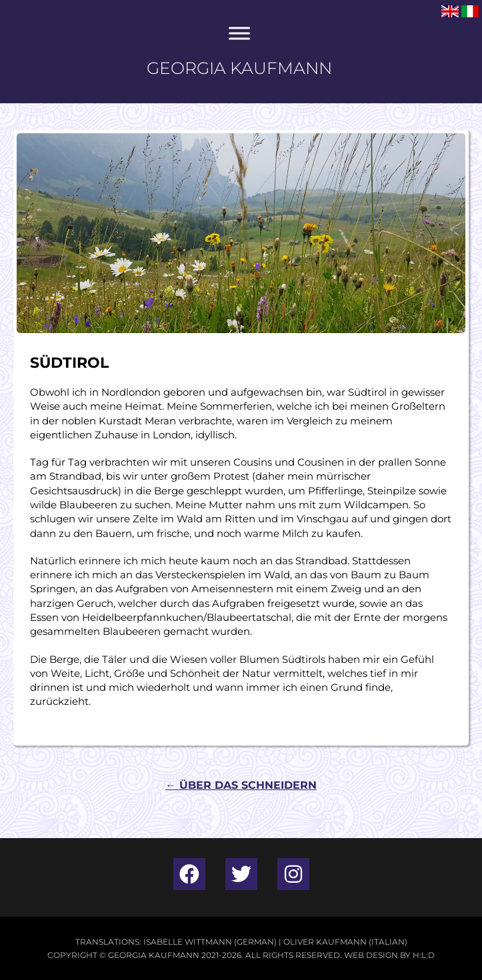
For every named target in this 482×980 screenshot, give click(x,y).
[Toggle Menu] (239, 33)
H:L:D (424, 955)
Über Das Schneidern (241, 785)
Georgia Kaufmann (239, 68)
